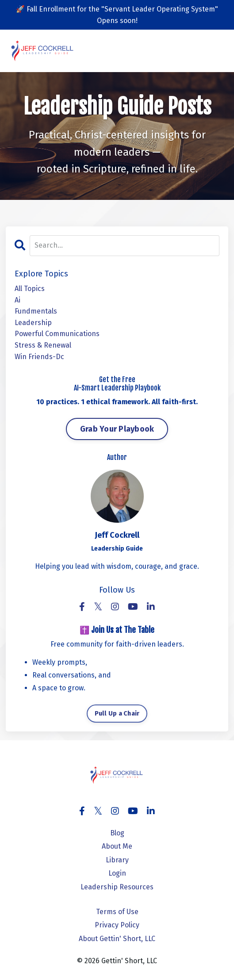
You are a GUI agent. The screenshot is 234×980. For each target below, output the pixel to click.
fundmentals (36, 311)
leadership (33, 323)
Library (117, 860)
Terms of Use (117, 912)
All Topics (30, 289)
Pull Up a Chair (117, 714)
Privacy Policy (117, 925)
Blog (117, 833)
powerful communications (57, 334)
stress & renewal (43, 345)
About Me (117, 846)
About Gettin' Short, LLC (117, 939)
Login (117, 873)
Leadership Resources (117, 887)
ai (17, 300)
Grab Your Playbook (117, 429)
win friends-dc (39, 357)
